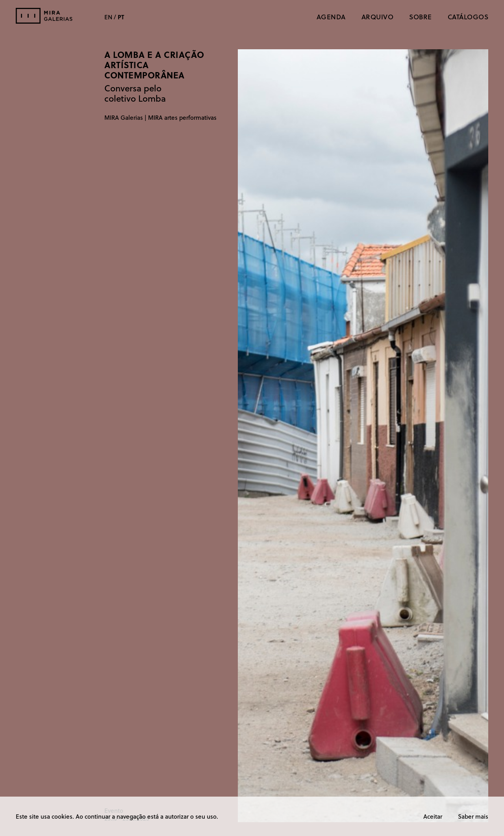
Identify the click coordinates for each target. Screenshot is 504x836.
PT (121, 17)
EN (108, 17)
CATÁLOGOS (468, 17)
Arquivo (378, 17)
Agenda (331, 17)
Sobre (421, 17)
